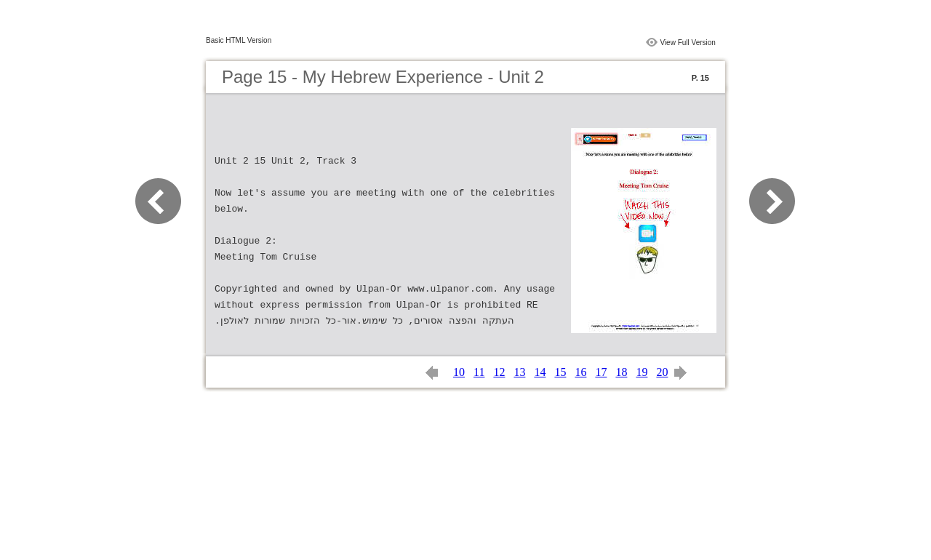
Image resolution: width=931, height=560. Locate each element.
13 (519, 372)
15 (560, 372)
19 (642, 372)
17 (601, 372)
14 (540, 372)
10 (459, 372)
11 (479, 372)
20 (662, 372)
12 (499, 372)
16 (580, 372)
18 (621, 372)
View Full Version (688, 43)
